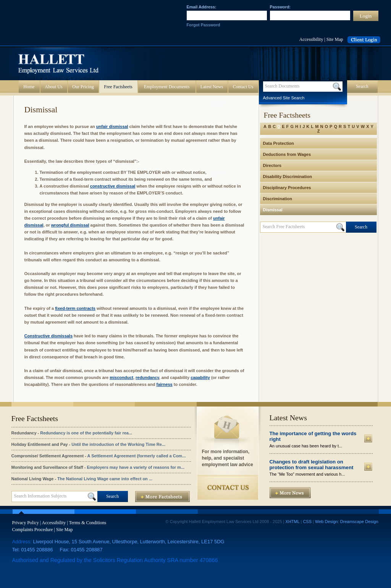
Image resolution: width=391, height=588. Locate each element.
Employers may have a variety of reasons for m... (136, 467)
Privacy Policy (26, 523)
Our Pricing (83, 87)
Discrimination (278, 199)
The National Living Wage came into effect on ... (105, 479)
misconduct (121, 377)
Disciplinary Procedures (287, 188)
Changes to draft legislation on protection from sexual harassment (312, 465)
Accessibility (311, 39)
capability (200, 377)
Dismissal (273, 210)
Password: (280, 7)
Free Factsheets (118, 87)
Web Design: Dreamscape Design (347, 522)
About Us (53, 87)
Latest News (212, 87)
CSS (307, 522)
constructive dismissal (113, 186)
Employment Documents (167, 87)
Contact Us (243, 87)
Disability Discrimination (288, 177)
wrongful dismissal (70, 225)
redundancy (147, 377)
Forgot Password (204, 25)
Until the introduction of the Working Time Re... (118, 444)
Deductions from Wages (287, 154)
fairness (164, 384)
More (368, 438)
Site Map (335, 39)
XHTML (293, 522)
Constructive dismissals (49, 336)
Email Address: (202, 7)
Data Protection (279, 143)
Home (29, 87)
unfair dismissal (112, 126)
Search (362, 86)
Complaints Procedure (33, 530)
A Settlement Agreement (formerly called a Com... (137, 456)
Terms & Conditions (87, 523)
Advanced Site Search (284, 98)
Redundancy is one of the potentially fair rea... (86, 433)
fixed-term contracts (75, 308)
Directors (272, 165)
